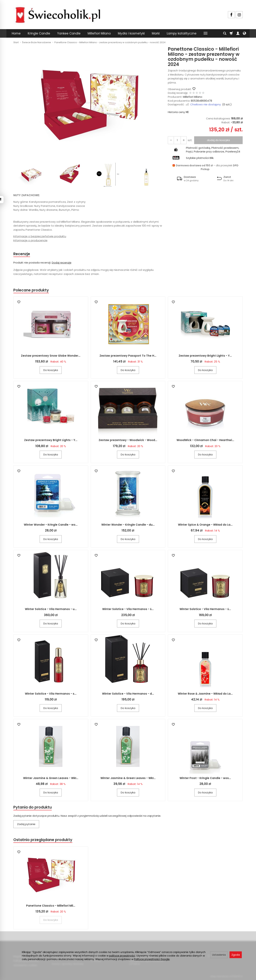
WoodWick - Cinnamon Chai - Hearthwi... (205, 440)
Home (16, 33)
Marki (156, 33)
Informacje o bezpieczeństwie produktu (40, 236)
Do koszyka (51, 370)
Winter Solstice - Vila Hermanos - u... (51, 609)
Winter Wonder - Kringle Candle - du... (128, 525)
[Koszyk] (231, 33)
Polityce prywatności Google (152, 959)
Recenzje (22, 254)
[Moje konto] (238, 33)
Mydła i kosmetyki (131, 33)
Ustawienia (219, 955)
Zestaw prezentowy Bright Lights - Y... (205, 356)
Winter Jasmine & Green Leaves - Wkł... (51, 778)
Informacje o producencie (30, 240)
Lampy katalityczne (182, 33)
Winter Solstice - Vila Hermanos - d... (128, 694)
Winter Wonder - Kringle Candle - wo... (51, 525)
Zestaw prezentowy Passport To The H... (128, 356)
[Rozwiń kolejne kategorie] (206, 33)
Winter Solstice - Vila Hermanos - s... (51, 694)
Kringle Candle (39, 33)
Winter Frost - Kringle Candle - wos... (205, 778)
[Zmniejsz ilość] (184, 140)
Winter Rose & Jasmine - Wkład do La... (205, 694)
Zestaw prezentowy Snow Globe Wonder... (51, 356)
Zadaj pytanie (26, 824)
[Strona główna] (58, 14)
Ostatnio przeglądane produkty (43, 840)
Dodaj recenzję (62, 263)
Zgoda (236, 955)
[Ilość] (177, 140)
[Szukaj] (225, 33)
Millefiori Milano (99, 33)
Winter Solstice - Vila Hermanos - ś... (128, 609)
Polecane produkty (31, 290)
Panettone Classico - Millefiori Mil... (51, 906)
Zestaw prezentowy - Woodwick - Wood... (128, 440)
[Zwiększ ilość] (171, 140)
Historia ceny (178, 112)
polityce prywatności (122, 956)
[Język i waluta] (244, 33)
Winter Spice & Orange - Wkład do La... (205, 525)
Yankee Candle (69, 33)
